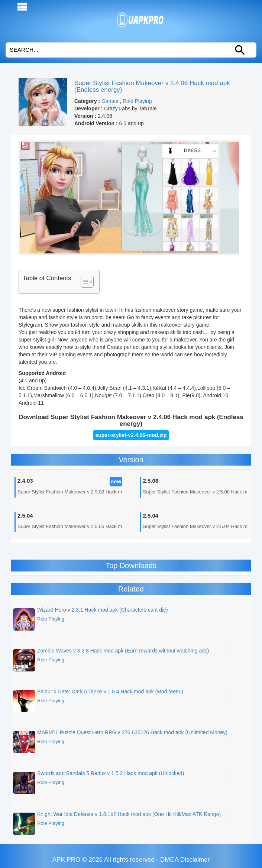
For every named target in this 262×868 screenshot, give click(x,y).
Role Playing (137, 101)
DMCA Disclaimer (185, 860)
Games (110, 101)
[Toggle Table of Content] (83, 282)
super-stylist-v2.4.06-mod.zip (131, 435)
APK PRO (67, 860)
